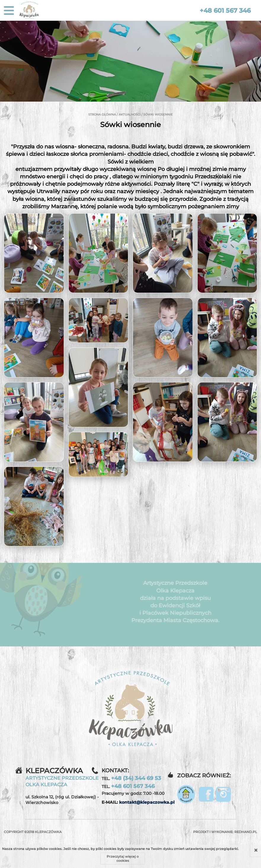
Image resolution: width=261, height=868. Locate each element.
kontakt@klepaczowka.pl (147, 802)
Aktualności (130, 114)
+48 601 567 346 (225, 11)
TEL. (131, 778)
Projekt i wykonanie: (225, 832)
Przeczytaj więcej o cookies (123, 859)
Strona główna (102, 114)
